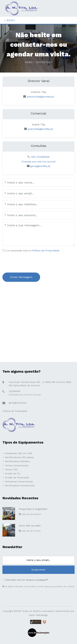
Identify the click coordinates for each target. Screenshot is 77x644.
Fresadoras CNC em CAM (17, 453)
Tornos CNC (10, 469)
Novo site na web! (30, 526)
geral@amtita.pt (40, 166)
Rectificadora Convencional (18, 485)
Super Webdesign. (39, 615)
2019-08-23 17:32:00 (30, 531)
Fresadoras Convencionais (18, 481)
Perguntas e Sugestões (33, 509)
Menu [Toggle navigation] (10, 20)
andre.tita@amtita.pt (40, 129)
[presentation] (27, 262)
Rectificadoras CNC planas (18, 457)
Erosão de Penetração (16, 477)
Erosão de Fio (11, 473)
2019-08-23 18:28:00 (30, 514)
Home (29, 62)
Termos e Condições (36, 580)
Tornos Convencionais (15, 465)
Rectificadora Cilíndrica (16, 461)
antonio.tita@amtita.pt (40, 97)
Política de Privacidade (45, 251)
